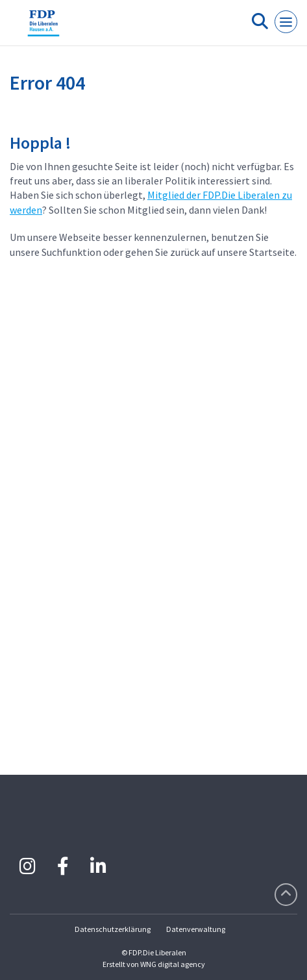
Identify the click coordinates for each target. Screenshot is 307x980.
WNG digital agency (173, 964)
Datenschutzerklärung (113, 929)
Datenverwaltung (196, 929)
